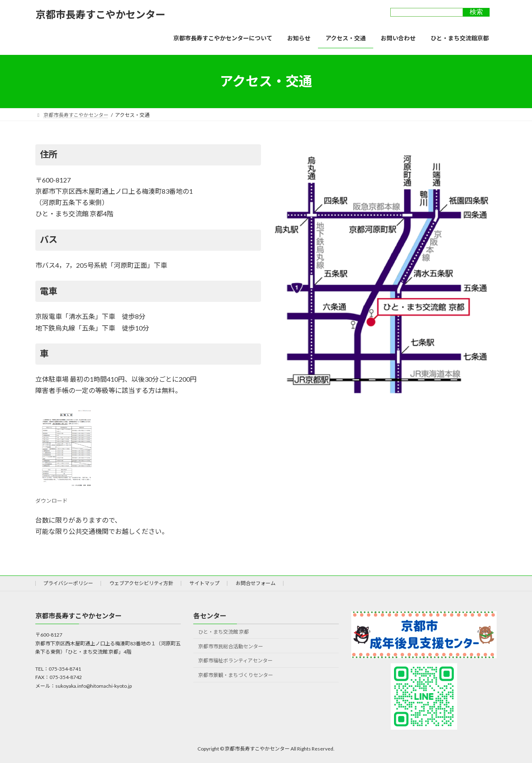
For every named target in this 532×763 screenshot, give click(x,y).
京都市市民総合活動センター (231, 646)
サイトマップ (204, 583)
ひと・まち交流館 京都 (224, 631)
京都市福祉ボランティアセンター (235, 661)
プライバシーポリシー (68, 583)
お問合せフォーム (256, 583)
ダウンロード (66, 497)
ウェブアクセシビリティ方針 (141, 583)
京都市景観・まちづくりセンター (236, 675)
